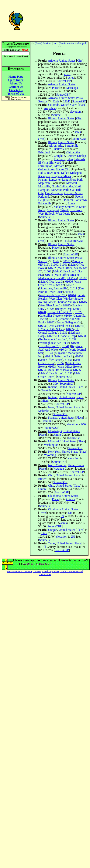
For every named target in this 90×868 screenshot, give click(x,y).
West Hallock (46, 214)
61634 (79, 326)
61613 (69, 292)
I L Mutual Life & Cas (62, 327)
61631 (53, 319)
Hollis (42, 173)
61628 (42, 312)
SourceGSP (63, 95)
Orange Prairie (54, 193)
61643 (63, 350)
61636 (64, 333)
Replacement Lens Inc (53, 339)
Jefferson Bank (64, 356)
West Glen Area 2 (50, 305)
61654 (42, 370)
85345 (67, 101)
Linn (44, 533)
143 (65, 241)
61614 (72, 295)
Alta (61, 146)
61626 (50, 309)
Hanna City (63, 169)
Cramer (71, 156)
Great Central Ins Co (60, 326)
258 (73, 537)
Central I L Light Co (60, 312)
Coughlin (60, 156)
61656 (69, 373)
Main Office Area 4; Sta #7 (60, 283)
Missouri (53, 441)
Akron (53, 146)
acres (67, 74)
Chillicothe (73, 152)
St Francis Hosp (66, 336)
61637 (51, 336)
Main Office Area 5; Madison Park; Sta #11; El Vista (59, 276)
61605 (83, 278)
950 (83, 424)
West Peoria (63, 214)
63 (62, 516)
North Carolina (57, 465)
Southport (53, 210)
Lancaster (55, 180)
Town (43, 513)
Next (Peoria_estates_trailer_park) (70, 43)
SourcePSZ (79, 101)
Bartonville (71, 146)
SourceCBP (64, 81)
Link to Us (16, 90)
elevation (75, 112)
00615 (67, 261)
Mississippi (55, 431)
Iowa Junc (53, 173)
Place (55, 88)
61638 (82, 336)
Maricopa (72, 88)
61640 (75, 343)
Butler (42, 479)
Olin (41, 193)
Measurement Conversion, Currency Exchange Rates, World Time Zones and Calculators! (45, 573)
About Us (16, 83)
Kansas (52, 418)
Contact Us (16, 87)
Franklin (46, 390)
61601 (64, 265)
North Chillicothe (62, 186)
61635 (70, 329)
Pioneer (68, 200)
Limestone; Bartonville (53, 288)
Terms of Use (16, 94)
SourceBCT (67, 384)
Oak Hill (75, 190)
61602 (52, 268)
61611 (73, 288)
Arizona (53, 61)
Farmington (45, 166)
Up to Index (16, 80)
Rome (71, 203)
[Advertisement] (59, 20)
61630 (68, 316)
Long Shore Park (72, 180)
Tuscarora (76, 210)
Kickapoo (76, 173)
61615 (83, 302)
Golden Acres (47, 169)
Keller (65, 173)
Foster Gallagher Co (69, 322)
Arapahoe (50, 108)
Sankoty (59, 207)
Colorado (54, 105)
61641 (66, 346)
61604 (49, 275)
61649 (49, 356)
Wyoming (50, 455)
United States (67, 61)
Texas (52, 543)
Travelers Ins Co (49, 346)
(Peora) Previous (43, 43)
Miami (45, 401)
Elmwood (55, 163)
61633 (42, 326)
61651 (69, 360)
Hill (44, 547)
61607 (70, 285)
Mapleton (44, 183)
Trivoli (64, 210)
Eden (70, 159)
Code (56, 101)
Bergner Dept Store (68, 309)
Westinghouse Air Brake (54, 343)
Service (43, 101)
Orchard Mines (73, 193)
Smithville (71, 207)
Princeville (45, 203)
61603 (47, 271)
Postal (80, 98)
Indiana (53, 387)
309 (56, 384)
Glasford (59, 166)
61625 (67, 305)
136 (70, 513)
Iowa (51, 407)
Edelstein (60, 159)
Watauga (59, 469)
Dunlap (82, 156)
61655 (77, 370)
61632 (51, 322)
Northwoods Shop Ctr (52, 295)
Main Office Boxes (51, 360)
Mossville (44, 186)
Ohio (51, 475)
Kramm (43, 180)
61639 (73, 339)
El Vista (43, 163)
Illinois (52, 118)
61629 (79, 312)
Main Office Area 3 (51, 282)
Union (42, 489)
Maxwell (72, 183)
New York (54, 452)
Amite (57, 435)
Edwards (80, 159)
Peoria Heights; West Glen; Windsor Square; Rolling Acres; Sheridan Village (62, 299)
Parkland (44, 197)
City (80, 61)
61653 (52, 367)
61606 (69, 282)
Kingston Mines (61, 176)
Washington (51, 445)
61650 (79, 356)
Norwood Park (60, 190)
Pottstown (81, 200)
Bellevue (59, 149)
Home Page (16, 77)
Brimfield (44, 152)
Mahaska (44, 411)
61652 (61, 363)
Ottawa (71, 499)
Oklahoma (54, 496)
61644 (49, 353)
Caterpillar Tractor (50, 316)
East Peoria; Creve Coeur (61, 290)
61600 (55, 265)
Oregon (53, 530)
